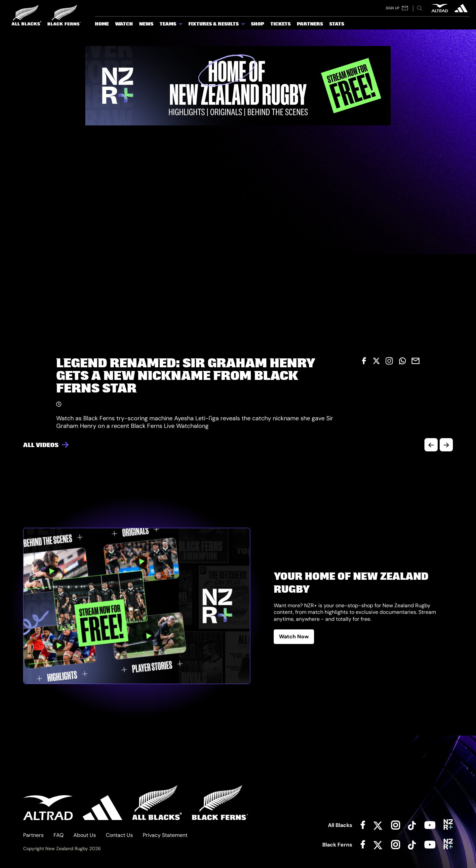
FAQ (59, 835)
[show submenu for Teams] (181, 25)
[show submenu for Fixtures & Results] (244, 25)
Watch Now (294, 637)
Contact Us (119, 835)
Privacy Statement (165, 835)
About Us (85, 835)
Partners (33, 835)
